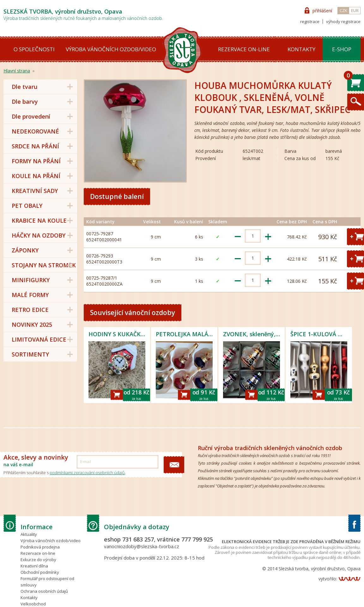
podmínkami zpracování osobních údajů (87, 473)
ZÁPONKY (25, 250)
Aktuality (29, 534)
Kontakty (301, 49)
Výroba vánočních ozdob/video (111, 49)
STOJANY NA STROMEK (44, 265)
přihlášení (322, 11)
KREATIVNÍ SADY (35, 191)
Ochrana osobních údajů (44, 591)
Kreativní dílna (34, 566)
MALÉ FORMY (30, 295)
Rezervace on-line (244, 49)
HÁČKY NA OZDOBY (39, 235)
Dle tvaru (24, 87)
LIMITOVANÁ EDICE (39, 339)
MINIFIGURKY (31, 280)
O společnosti (34, 49)
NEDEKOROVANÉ (35, 131)
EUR (355, 10)
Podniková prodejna (40, 547)
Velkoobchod (33, 604)
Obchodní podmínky (40, 572)
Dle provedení (31, 116)
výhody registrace (343, 22)
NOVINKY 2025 (32, 325)
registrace (310, 22)
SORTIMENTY (30, 354)
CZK (343, 10)
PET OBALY (27, 206)
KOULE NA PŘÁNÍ (36, 176)
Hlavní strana (17, 71)
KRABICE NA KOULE (39, 220)
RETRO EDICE (30, 310)
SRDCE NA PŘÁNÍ (35, 146)
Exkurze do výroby (38, 560)
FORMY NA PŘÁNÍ (36, 161)
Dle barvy (25, 102)
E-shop (342, 49)
